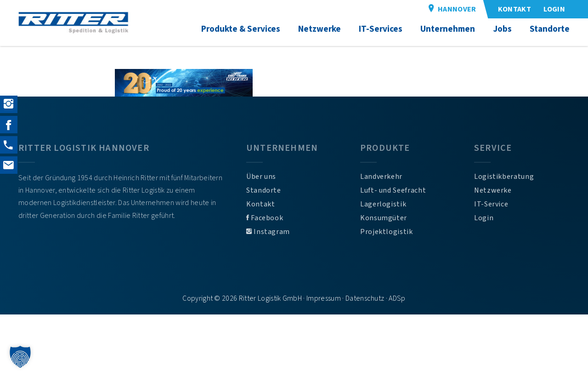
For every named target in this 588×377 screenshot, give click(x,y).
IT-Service (491, 204)
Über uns (261, 177)
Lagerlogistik (383, 204)
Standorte (264, 190)
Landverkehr (381, 177)
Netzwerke (493, 190)
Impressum (324, 298)
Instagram (268, 232)
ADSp (397, 298)
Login (484, 218)
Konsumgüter (384, 218)
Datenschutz (365, 298)
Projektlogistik (387, 232)
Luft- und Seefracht (393, 190)
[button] (20, 357)
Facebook (265, 218)
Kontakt (260, 204)
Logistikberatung (504, 177)
